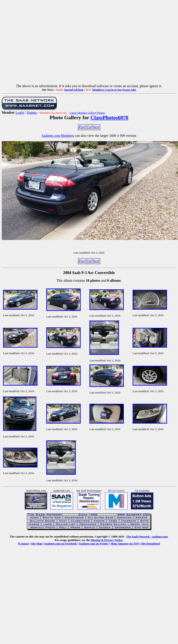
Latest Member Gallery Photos (87, 113)
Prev (82, 127)
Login (20, 113)
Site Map (36, 544)
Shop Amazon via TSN (125, 544)
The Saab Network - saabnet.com (147, 537)
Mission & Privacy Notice (107, 540)
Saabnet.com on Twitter (94, 544)
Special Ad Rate (74, 90)
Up (89, 127)
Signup (32, 113)
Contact (24, 544)
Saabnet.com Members (58, 136)
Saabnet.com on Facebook (61, 544)
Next (96, 127)
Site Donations (150, 544)
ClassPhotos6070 (109, 117)
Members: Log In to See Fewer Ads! (114, 90)
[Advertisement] (41, 43)
